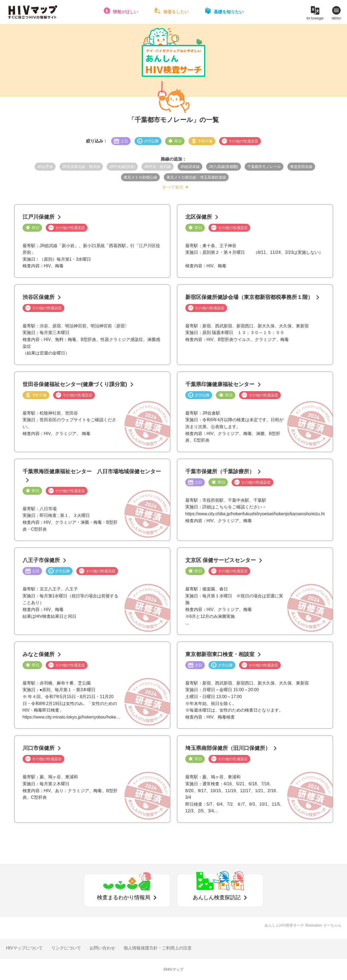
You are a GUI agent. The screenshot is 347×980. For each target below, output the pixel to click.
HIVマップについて (25, 948)
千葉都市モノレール (264, 167)
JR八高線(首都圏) (223, 167)
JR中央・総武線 (158, 167)
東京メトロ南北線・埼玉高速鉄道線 (196, 177)
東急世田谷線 (301, 167)
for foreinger (315, 18)
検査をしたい (176, 12)
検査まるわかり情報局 (124, 897)
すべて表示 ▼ (175, 187)
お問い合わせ (102, 948)
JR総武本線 (190, 167)
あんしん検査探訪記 (217, 897)
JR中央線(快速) (122, 167)
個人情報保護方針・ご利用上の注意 (158, 948)
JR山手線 (45, 167)
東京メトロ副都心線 (140, 177)
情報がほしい (126, 12)
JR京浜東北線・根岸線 (81, 167)
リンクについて (66, 948)
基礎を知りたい (229, 12)
